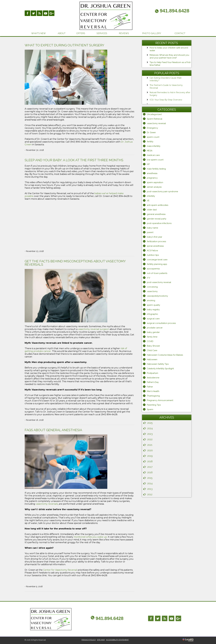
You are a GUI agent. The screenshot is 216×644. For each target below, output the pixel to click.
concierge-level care (157, 260)
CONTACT (180, 33)
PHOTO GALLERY (152, 33)
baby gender (153, 332)
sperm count (153, 137)
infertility (151, 196)
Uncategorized (154, 114)
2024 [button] (150, 428)
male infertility (154, 146)
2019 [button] (150, 456)
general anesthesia (156, 214)
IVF (148, 164)
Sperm (150, 409)
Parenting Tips (154, 405)
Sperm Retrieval (155, 119)
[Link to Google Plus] (52, 13)
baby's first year (154, 237)
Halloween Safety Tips (158, 364)
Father (150, 387)
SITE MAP (101, 640)
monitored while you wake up (90, 537)
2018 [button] (150, 461)
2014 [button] (150, 483)
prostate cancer (155, 328)
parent (150, 232)
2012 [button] (150, 494)
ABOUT (62, 33)
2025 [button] (150, 423)
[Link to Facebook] (27, 13)
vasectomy (152, 291)
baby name (152, 228)
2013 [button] (150, 489)
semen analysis (154, 187)
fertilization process (156, 241)
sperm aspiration (155, 182)
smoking (151, 300)
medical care (153, 155)
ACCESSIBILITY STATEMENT (117, 640)
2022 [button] (150, 439)
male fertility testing (156, 169)
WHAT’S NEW (39, 33)
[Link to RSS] (40, 13)
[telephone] (172, 11)
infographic (152, 314)
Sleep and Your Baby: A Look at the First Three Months (74, 160)
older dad (152, 210)
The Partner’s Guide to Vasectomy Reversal (166, 87)
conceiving (152, 287)
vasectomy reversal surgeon (94, 329)
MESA (150, 151)
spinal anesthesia (155, 246)
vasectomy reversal (156, 123)
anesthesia (152, 173)
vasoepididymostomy (157, 296)
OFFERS (81, 33)
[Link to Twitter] (158, 618)
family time (152, 337)
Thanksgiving (153, 396)
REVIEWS (124, 33)
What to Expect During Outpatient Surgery (64, 45)
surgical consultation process (161, 323)
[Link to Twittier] (33, 13)
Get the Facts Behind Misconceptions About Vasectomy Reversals (75, 263)
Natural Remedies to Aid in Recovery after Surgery (170, 94)
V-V (148, 278)
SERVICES (102, 33)
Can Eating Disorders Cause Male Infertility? (166, 79)
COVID (150, 341)
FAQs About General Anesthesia (53, 430)
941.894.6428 (110, 618)
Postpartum (152, 373)
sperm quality (153, 305)
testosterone (153, 378)
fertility (150, 142)
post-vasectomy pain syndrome (162, 192)
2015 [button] (150, 478)
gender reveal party (157, 219)
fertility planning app (157, 264)
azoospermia (153, 269)
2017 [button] (150, 467)
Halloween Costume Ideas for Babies (165, 355)
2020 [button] (150, 450)
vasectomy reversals (47, 504)
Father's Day (153, 382)
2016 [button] (150, 472)
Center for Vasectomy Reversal (60, 570)
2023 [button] (150, 434)
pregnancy (152, 178)
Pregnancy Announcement (160, 400)
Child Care (152, 350)
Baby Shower (153, 346)
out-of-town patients (157, 273)
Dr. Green (151, 132)
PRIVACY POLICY (89, 640)
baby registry (153, 310)
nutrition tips (153, 255)
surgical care (153, 319)
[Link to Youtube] (46, 13)
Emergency (152, 128)
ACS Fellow (152, 251)
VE (148, 201)
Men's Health (153, 391)
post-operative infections (159, 223)
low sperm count (155, 160)
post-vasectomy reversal (159, 282)
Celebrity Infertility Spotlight (160, 369)
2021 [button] (150, 445)
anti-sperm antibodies (158, 205)
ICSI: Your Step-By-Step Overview (166, 100)
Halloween (152, 359)
